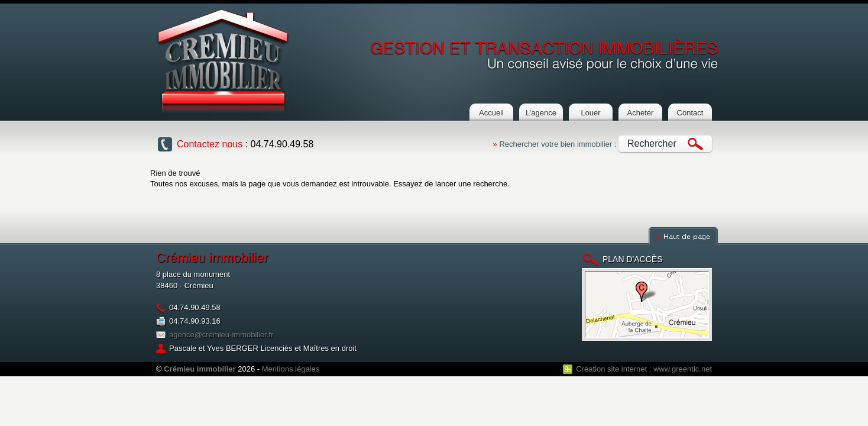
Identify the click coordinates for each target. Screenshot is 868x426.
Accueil (491, 113)
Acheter (641, 113)
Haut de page (683, 236)
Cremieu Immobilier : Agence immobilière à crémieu (223, 61)
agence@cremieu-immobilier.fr (221, 335)
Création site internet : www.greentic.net (644, 369)
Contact (690, 113)
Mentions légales (291, 369)
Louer (590, 113)
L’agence (541, 113)
